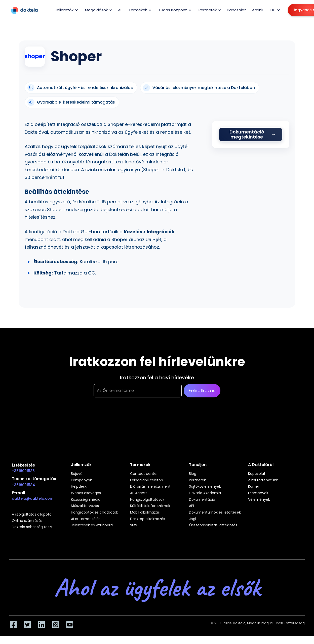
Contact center (144, 474)
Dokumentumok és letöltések (215, 513)
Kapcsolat (237, 10)
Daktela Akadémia (205, 493)
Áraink (258, 10)
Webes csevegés (86, 493)
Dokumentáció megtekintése (247, 134)
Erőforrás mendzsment (150, 487)
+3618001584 (23, 485)
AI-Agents (139, 493)
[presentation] (132, 422)
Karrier (254, 487)
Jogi (192, 519)
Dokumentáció (202, 500)
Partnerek (197, 480)
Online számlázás (27, 521)
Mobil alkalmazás (145, 513)
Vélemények (259, 500)
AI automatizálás (86, 519)
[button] (66, 10)
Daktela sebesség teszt (32, 527)
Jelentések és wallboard (92, 525)
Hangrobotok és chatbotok (94, 513)
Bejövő (77, 474)
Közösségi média (86, 500)
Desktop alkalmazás (148, 519)
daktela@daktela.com (33, 498)
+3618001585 (23, 471)
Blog (193, 474)
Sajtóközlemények (205, 487)
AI (120, 10)
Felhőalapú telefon (147, 480)
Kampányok (81, 480)
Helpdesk (79, 487)
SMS (134, 525)
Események (258, 493)
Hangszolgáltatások (147, 500)
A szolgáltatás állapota (32, 515)
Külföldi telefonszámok (150, 506)
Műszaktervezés (85, 506)
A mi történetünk (263, 480)
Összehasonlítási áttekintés (213, 525)
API (191, 506)
